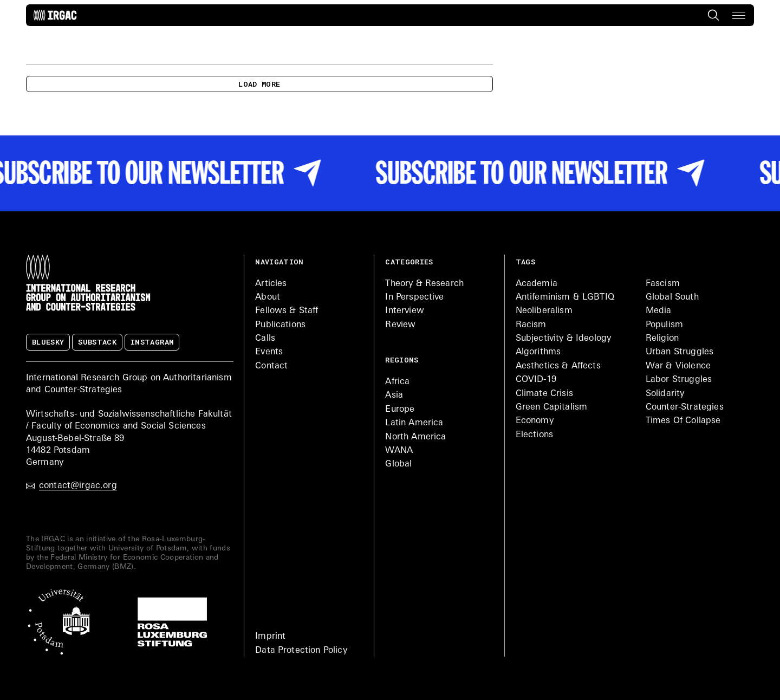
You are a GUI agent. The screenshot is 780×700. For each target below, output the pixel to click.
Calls (265, 339)
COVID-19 (536, 380)
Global (398, 464)
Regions (402, 360)
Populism (664, 325)
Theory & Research (424, 284)
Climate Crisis (544, 394)
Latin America (414, 423)
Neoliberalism (544, 311)
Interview (404, 311)
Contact (271, 366)
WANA (399, 451)
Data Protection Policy (301, 651)
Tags (525, 262)
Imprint (270, 637)
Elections (534, 435)
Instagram (152, 342)
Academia (537, 284)
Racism (531, 325)
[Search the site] (713, 15)
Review (400, 325)
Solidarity (665, 394)
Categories (409, 262)
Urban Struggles (680, 352)
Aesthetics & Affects (558, 366)
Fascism (663, 284)
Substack (97, 342)
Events (269, 352)
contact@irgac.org (71, 486)
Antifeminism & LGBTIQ (565, 297)
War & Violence (678, 366)
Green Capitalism (552, 407)
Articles (271, 284)
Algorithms (538, 352)
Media (659, 311)
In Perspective (414, 297)
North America (415, 437)
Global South (672, 297)
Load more (259, 84)
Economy (535, 421)
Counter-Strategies (685, 407)
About (268, 297)
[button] (739, 15)
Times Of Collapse (683, 421)
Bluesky (48, 342)
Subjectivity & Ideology (564, 339)
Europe (400, 410)
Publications (280, 325)
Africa (397, 382)
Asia (394, 396)
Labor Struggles (679, 380)
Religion (662, 339)
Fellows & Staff (287, 311)
